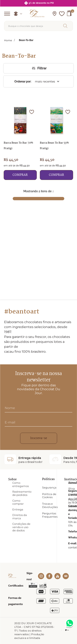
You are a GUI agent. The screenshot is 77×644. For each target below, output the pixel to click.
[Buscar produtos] (66, 26)
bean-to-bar (26, 40)
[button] (54, 14)
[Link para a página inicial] (8, 40)
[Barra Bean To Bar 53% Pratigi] (56, 142)
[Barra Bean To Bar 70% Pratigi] (20, 142)
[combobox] (38, 26)
